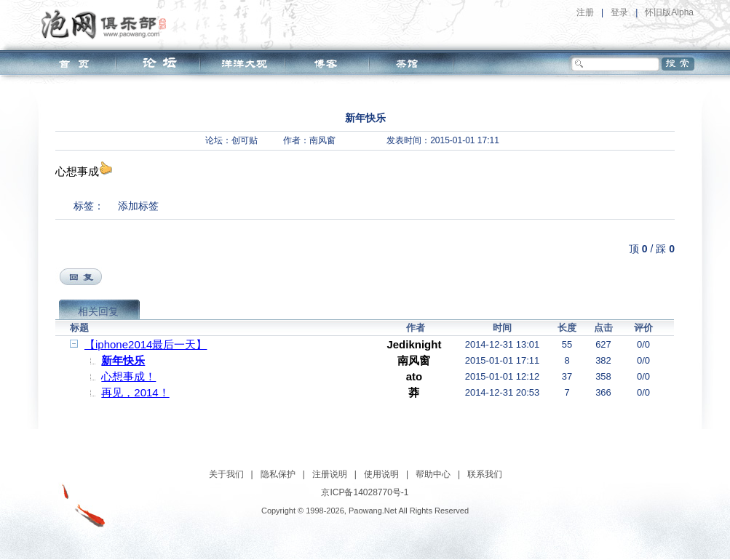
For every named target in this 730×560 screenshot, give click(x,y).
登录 (619, 12)
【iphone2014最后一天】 (146, 344)
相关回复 (98, 311)
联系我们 (485, 474)
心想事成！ (128, 376)
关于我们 (226, 474)
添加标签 (138, 206)
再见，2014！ (135, 392)
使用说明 (381, 474)
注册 (585, 12)
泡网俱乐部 (107, 24)
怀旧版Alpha (669, 12)
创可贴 (245, 140)
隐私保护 (278, 474)
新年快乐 (123, 360)
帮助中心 (433, 474)
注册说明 (330, 474)
